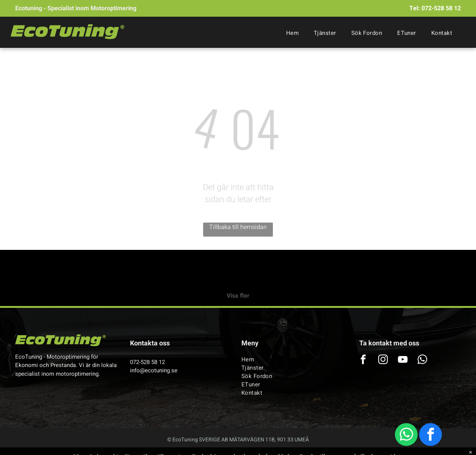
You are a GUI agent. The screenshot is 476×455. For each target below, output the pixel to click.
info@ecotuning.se (154, 370)
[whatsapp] (406, 435)
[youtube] (403, 360)
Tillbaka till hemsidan (238, 227)
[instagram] (383, 360)
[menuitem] (292, 33)
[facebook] (431, 435)
